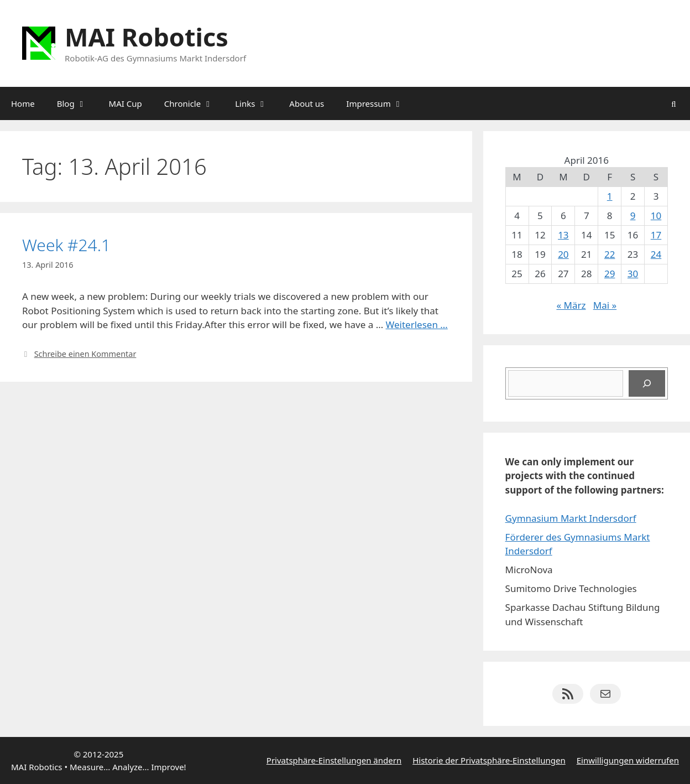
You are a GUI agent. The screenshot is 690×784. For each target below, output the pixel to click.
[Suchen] (647, 383)
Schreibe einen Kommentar (85, 354)
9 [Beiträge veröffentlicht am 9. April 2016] (633, 216)
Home (23, 103)
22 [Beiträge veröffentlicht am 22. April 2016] (610, 254)
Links (257, 103)
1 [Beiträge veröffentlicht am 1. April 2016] (610, 196)
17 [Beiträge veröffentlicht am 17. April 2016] (656, 235)
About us (307, 103)
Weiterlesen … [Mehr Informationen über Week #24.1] (417, 324)
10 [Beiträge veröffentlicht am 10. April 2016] (656, 216)
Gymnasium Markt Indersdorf (571, 518)
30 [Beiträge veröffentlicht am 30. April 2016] (633, 274)
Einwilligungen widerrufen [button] (628, 760)
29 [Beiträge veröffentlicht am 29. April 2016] (610, 274)
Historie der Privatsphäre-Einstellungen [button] (489, 760)
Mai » (605, 305)
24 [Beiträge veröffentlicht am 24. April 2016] (656, 254)
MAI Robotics (147, 37)
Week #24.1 (66, 245)
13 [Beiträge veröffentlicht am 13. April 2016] (563, 235)
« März (571, 305)
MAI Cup (126, 103)
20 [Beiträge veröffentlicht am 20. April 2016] (563, 254)
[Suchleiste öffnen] (674, 103)
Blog (77, 103)
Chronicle (194, 103)
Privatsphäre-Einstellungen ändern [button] (334, 760)
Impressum (380, 103)
